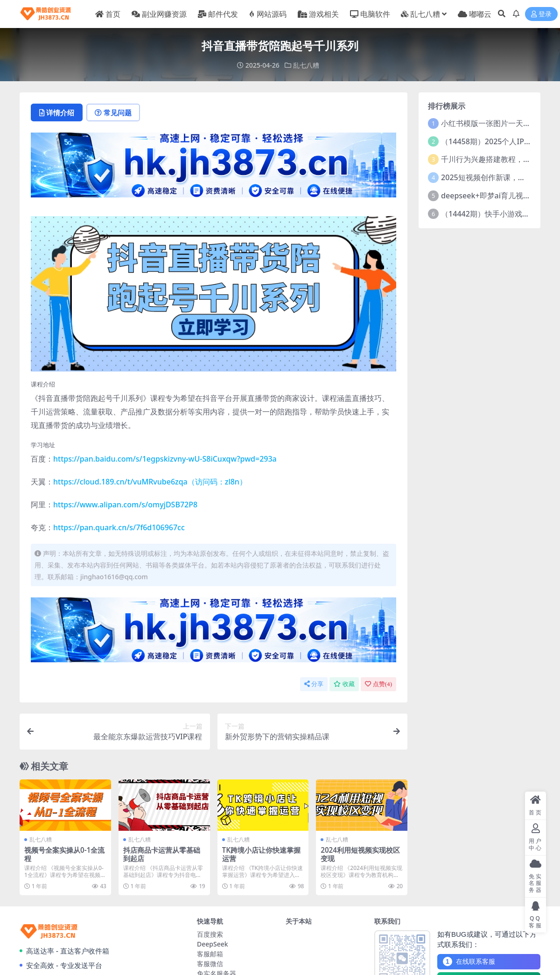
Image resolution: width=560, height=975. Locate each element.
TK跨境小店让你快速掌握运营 (261, 854)
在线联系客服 (469, 961)
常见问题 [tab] (113, 112)
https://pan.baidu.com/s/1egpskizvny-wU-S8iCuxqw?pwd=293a (165, 459)
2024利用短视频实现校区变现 (360, 854)
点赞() (378, 684)
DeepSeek (213, 944)
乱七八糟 (306, 65)
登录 (541, 14)
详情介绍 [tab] (57, 112)
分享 (314, 684)
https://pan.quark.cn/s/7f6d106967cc (119, 527)
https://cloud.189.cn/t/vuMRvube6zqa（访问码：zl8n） (150, 482)
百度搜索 (210, 934)
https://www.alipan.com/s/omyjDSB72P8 (125, 505)
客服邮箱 (210, 954)
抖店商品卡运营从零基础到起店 (162, 854)
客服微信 (210, 964)
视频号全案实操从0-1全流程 (64, 854)
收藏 (344, 684)
